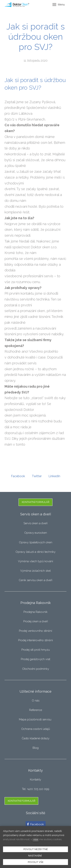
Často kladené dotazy (36, 738)
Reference (36, 710)
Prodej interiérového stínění (35, 640)
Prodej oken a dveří (36, 621)
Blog (36, 748)
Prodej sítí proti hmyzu (36, 650)
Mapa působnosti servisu (35, 719)
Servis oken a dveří (35, 523)
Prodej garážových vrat (35, 659)
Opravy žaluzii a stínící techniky (35, 552)
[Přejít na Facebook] (36, 824)
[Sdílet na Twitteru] (37, 476)
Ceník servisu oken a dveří (35, 580)
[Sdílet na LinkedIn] (54, 476)
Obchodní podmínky (36, 669)
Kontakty (35, 780)
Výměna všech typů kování (35, 561)
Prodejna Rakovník (35, 612)
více (36, 840)
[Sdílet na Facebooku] (18, 476)
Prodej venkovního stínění (35, 631)
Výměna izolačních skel (35, 571)
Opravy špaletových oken (36, 542)
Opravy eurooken (36, 533)
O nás (36, 701)
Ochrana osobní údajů (36, 729)
